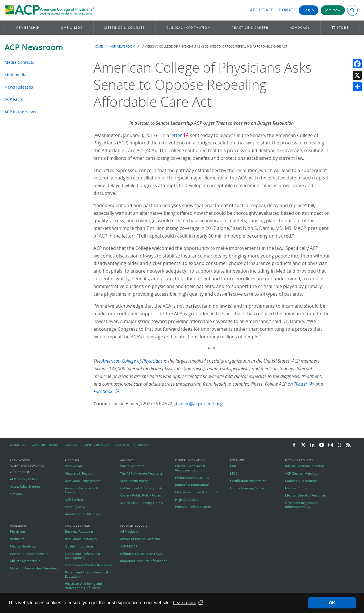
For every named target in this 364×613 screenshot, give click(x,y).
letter (176, 135)
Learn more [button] (185, 603)
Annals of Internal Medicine (140, 539)
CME (233, 466)
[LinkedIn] (312, 445)
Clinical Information (188, 27)
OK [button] (332, 603)
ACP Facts (14, 99)
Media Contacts (19, 62)
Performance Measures (192, 478)
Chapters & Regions (79, 473)
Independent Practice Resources (88, 565)
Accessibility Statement (27, 487)
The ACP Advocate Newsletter (142, 473)
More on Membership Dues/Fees (34, 568)
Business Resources (79, 532)
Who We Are (74, 466)
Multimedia (16, 75)
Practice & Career (250, 27)
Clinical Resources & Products (197, 492)
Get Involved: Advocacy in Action (144, 488)
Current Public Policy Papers (141, 495)
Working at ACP (76, 507)
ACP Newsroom (34, 47)
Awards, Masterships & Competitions (82, 490)
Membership (27, 27)
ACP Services (74, 500)
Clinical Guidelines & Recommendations (190, 468)
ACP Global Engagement (83, 481)
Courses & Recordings (301, 481)
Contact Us (17, 445)
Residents (17, 539)
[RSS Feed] (348, 445)
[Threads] (340, 445)
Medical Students (23, 546)
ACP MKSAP (129, 546)
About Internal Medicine (83, 514)
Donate (287, 10)
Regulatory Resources (81, 539)
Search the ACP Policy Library (142, 503)
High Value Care (187, 500)
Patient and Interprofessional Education (86, 574)
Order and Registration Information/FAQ (302, 505)
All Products (129, 532)
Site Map (16, 494)
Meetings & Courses (124, 27)
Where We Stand (132, 466)
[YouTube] (322, 445)
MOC (234, 473)
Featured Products (134, 526)
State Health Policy (134, 481)
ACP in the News (20, 112)
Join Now (333, 10)
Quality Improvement (81, 546)
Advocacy (300, 27)
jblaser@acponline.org (199, 404)
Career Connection (96, 445)
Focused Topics (296, 488)
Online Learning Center (247, 488)
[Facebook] (294, 445)
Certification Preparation (248, 481)
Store (342, 27)
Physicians (18, 532)
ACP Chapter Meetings (301, 473)
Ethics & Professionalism (193, 507)
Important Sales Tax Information (144, 561)
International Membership (29, 554)
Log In (309, 10)
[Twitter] (303, 445)
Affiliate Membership (25, 561)
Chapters (71, 445)
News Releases (19, 87)
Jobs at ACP (124, 445)
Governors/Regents (45, 445)
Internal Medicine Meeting (304, 466)
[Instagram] (331, 445)
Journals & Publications (192, 485)
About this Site (20, 472)
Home (98, 46)
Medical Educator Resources (306, 495)
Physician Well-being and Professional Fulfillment (83, 586)
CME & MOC (72, 27)
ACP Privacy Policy (23, 479)
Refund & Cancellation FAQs (141, 554)
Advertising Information (28, 466)
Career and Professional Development (82, 556)
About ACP (262, 10)
